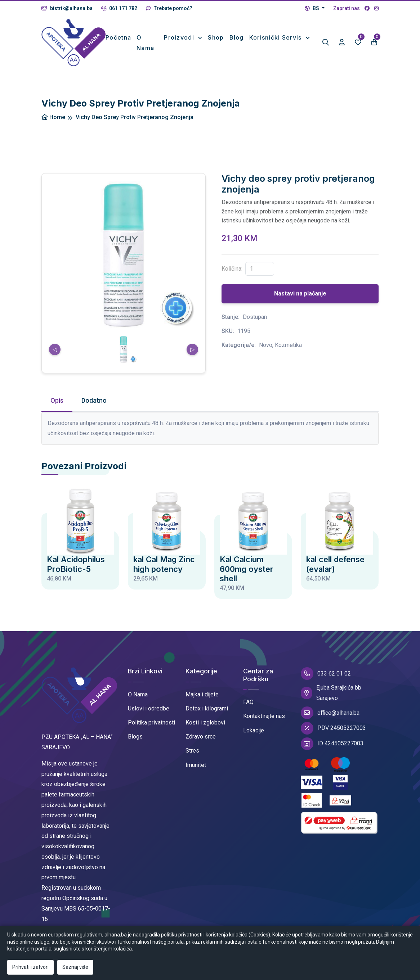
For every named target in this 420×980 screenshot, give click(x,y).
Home (53, 117)
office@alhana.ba (330, 713)
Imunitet (196, 765)
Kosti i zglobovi (205, 722)
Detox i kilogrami (207, 708)
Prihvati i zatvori (30, 967)
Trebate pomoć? (169, 8)
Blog (237, 37)
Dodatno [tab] (94, 400)
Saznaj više (75, 967)
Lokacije (254, 730)
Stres (192, 751)
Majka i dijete (202, 694)
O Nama (138, 694)
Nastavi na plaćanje (300, 293)
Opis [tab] (57, 400)
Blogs (135, 737)
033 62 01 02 (326, 674)
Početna (118, 37)
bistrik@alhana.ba (67, 8)
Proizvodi (180, 37)
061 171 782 (119, 8)
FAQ (248, 702)
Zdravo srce (201, 737)
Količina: (232, 269)
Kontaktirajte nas (264, 716)
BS (312, 8)
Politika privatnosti (151, 722)
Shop (216, 37)
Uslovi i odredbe (149, 708)
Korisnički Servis (276, 37)
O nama (145, 43)
